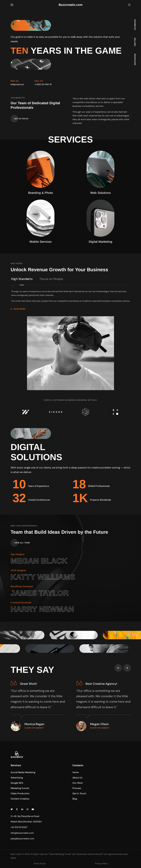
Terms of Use (40, 864)
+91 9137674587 (19, 827)
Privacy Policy (101, 864)
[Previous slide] (118, 668)
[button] (129, 5)
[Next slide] (127, 668)
